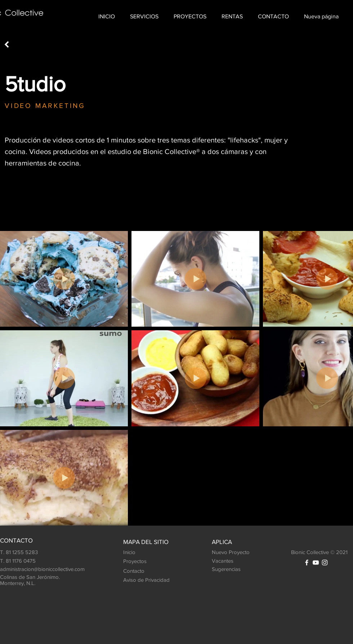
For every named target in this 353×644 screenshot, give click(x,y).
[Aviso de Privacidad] (146, 580)
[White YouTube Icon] (316, 563)
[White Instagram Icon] (325, 563)
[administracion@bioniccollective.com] (52, 569)
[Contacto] (138, 571)
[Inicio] (140, 552)
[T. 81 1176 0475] (41, 561)
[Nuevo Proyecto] (234, 552)
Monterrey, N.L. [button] (18, 583)
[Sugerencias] (228, 569)
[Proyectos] (140, 561)
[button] (144, 17)
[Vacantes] (225, 561)
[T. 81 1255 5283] (41, 552)
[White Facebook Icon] (307, 563)
